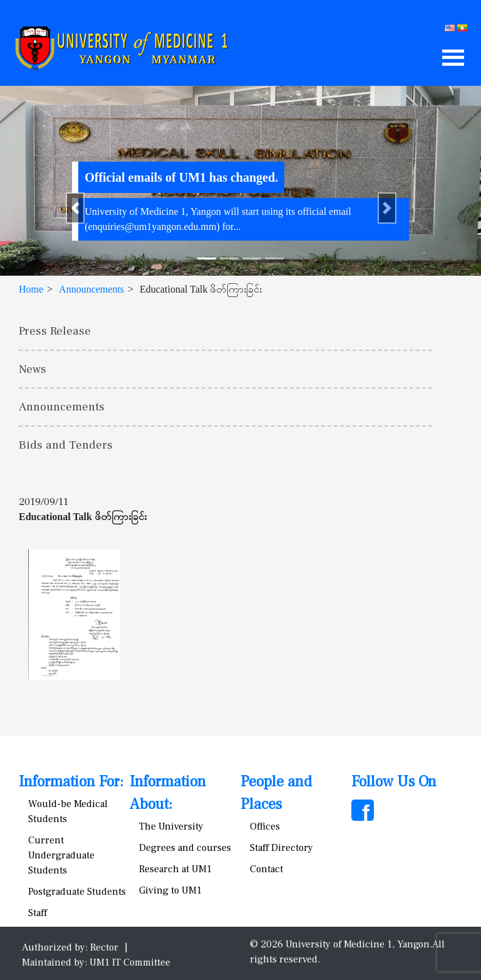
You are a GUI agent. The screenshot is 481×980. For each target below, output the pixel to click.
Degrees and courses (185, 848)
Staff (38, 913)
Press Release (55, 331)
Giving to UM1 (170, 890)
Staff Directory (282, 848)
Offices (265, 826)
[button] (75, 208)
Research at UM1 (175, 869)
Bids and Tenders (66, 445)
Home (31, 289)
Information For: (71, 782)
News (33, 369)
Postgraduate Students (77, 892)
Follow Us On (394, 782)
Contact (266, 869)
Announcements (91, 289)
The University (171, 826)
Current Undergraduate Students (61, 855)
